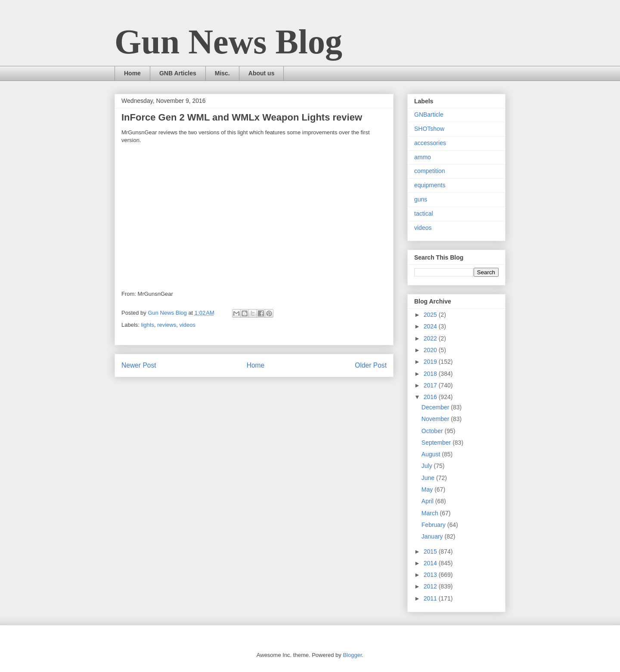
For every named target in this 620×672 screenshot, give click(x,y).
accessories (430, 143)
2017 (431, 385)
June (429, 478)
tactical (424, 214)
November (436, 419)
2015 (431, 551)
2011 (431, 598)
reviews (167, 325)
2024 (431, 326)
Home (132, 73)
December (436, 407)
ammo (423, 157)
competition (430, 171)
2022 (431, 338)
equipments (430, 185)
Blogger (352, 655)
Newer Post (139, 365)
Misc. (222, 73)
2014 (431, 563)
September (437, 443)
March (431, 513)
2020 (431, 350)
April (428, 501)
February (434, 525)
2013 (431, 575)
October (433, 431)
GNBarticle (429, 115)
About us (262, 73)
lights (148, 325)
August (432, 454)
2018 (431, 374)
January (433, 536)
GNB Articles (178, 73)
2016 (431, 397)
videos (187, 325)
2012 (431, 586)
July (428, 466)
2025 (431, 315)
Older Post (371, 365)
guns (421, 199)
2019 (431, 362)
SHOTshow (429, 129)
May (428, 489)
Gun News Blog (228, 42)
